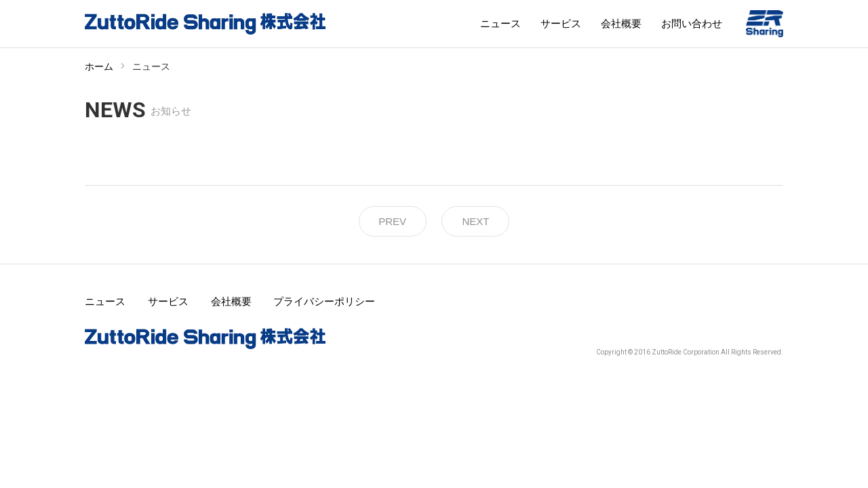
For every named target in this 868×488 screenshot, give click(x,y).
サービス (561, 23)
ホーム (99, 66)
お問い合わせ (692, 23)
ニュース (500, 23)
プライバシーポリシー (324, 301)
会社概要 (621, 23)
